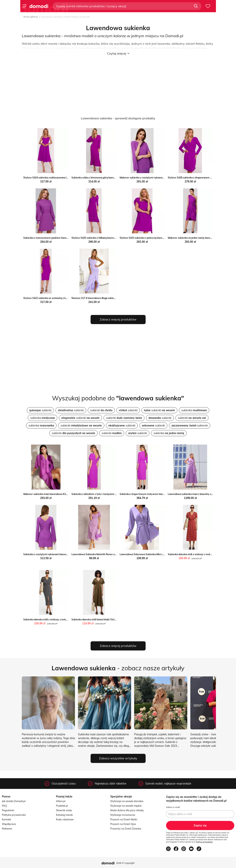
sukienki (40, 410)
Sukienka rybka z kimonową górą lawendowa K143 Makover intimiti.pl (110, 178)
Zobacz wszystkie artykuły (118, 758)
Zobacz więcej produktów (118, 319)
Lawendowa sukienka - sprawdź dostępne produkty (118, 118)
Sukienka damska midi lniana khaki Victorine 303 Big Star (103, 619)
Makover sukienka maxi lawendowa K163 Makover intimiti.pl (56, 494)
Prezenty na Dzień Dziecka (126, 829)
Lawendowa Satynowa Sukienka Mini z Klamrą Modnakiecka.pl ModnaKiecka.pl (163, 554)
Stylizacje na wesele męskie (126, 806)
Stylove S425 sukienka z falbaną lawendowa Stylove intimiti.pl (106, 238)
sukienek (190, 426)
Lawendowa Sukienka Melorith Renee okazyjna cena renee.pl (105, 554)
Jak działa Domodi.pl (14, 801)
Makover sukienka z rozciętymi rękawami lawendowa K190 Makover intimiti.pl (162, 178)
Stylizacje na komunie (123, 815)
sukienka (194, 410)
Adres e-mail (173, 807)
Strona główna (31, 17)
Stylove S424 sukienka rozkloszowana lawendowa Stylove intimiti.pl (61, 178)
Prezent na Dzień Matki (124, 819)
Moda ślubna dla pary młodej (127, 810)
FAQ (4, 806)
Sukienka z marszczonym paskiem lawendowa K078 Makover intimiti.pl (62, 238)
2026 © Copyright (125, 863)
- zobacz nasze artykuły (118, 668)
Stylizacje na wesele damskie (127, 801)
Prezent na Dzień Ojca (123, 824)
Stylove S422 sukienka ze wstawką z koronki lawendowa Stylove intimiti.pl (64, 298)
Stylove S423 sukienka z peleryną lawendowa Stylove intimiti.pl (154, 238)
